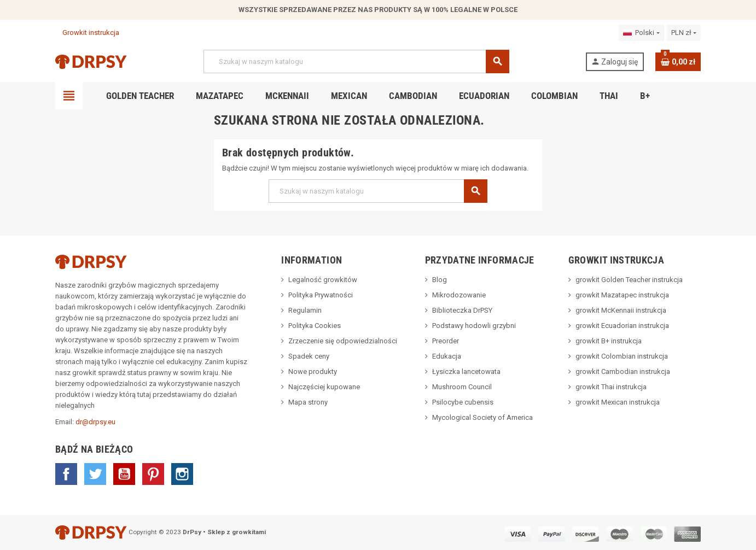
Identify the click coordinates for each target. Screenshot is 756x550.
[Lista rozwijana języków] (641, 33)
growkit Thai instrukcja (611, 387)
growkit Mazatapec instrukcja (622, 295)
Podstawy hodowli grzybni (474, 326)
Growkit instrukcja (87, 33)
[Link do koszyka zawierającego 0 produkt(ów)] (678, 62)
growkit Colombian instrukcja (622, 356)
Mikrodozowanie (459, 295)
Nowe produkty (313, 371)
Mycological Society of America (482, 417)
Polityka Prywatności (321, 295)
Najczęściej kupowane (324, 387)
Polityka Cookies (315, 326)
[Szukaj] (356, 62)
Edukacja (447, 356)
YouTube (124, 474)
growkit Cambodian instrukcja (623, 371)
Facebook (66, 474)
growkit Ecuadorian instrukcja (622, 326)
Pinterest (153, 474)
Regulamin (305, 310)
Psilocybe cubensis (463, 402)
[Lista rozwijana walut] (684, 33)
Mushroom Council (462, 387)
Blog (440, 280)
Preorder (446, 341)
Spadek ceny (309, 356)
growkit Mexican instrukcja (618, 402)
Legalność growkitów (323, 280)
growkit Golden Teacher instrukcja (629, 280)
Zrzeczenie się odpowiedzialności (343, 341)
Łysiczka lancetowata (466, 371)
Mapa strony (308, 402)
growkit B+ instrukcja (609, 341)
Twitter (95, 474)
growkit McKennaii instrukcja (621, 310)
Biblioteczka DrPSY (462, 310)
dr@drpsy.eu (95, 422)
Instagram (182, 474)
